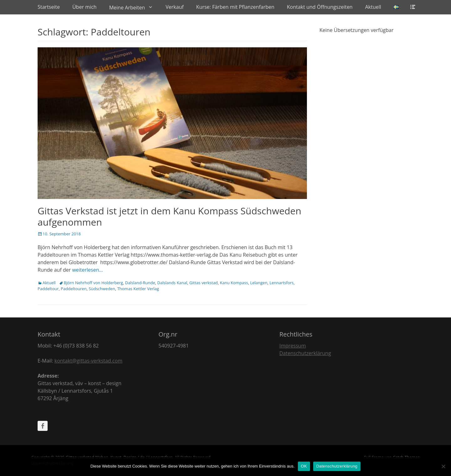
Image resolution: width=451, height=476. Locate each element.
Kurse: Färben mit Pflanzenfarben (235, 7)
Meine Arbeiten (127, 8)
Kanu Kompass (234, 283)
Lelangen (259, 283)
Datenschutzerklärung (305, 353)
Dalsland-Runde (140, 283)
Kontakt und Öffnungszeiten (320, 7)
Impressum (293, 346)
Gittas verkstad (204, 283)
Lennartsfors (281, 283)
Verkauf (175, 7)
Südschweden (102, 289)
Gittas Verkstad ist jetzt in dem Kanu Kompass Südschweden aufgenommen (169, 216)
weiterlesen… (88, 270)
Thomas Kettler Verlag (138, 289)
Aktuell (373, 7)
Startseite (49, 7)
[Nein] (443, 466)
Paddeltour (48, 289)
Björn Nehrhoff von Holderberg (93, 283)
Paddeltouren (74, 289)
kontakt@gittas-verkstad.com (88, 361)
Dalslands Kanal (172, 283)
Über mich (84, 7)
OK (304, 466)
